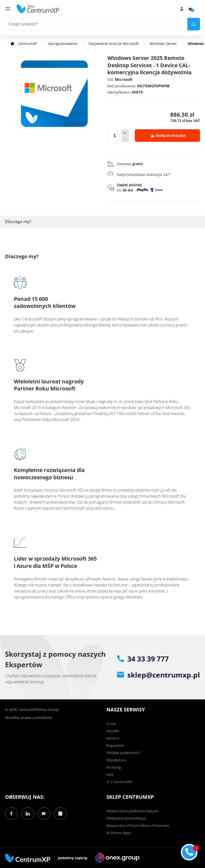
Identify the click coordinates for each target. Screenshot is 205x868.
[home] (38, 9)
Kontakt (113, 731)
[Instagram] (60, 814)
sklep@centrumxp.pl (158, 675)
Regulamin (115, 745)
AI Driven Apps (119, 833)
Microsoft (124, 79)
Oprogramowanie (63, 44)
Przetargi (114, 767)
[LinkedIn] (28, 814)
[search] (194, 24)
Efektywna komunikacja (126, 818)
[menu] (8, 9)
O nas (111, 724)
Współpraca (116, 760)
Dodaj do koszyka (168, 136)
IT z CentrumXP (119, 782)
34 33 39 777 (143, 659)
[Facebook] (11, 814)
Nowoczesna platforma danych (132, 811)
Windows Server (163, 44)
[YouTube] (44, 814)
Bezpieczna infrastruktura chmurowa (138, 825)
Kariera (113, 738)
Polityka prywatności (124, 753)
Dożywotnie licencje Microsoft (114, 44)
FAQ (110, 775)
